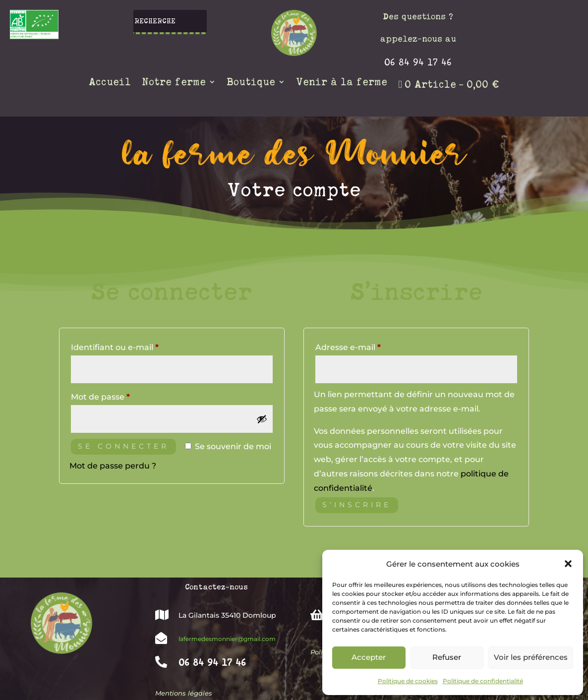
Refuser (447, 657)
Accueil (110, 83)
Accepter (369, 657)
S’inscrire (357, 505)
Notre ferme (174, 83)
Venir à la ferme (342, 83)
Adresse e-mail (370, 346)
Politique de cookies (408, 681)
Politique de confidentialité (483, 681)
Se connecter (123, 446)
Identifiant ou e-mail (137, 346)
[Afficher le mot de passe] (262, 419)
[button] (568, 564)
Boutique (251, 83)
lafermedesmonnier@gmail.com (227, 639)
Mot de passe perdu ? (113, 466)
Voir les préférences (531, 657)
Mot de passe (123, 395)
